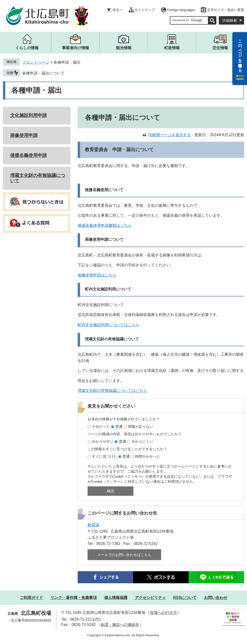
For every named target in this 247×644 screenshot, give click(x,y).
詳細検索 (230, 20)
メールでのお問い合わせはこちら (124, 555)
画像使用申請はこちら (97, 275)
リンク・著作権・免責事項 (74, 598)
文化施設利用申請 (28, 115)
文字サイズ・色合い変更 (226, 10)
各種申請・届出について (43, 73)
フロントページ (36, 62)
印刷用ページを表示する (170, 135)
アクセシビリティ (150, 598)
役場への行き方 (164, 613)
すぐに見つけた (105, 456)
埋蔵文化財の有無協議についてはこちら (112, 391)
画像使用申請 (24, 135)
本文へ (117, 10)
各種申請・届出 (37, 90)
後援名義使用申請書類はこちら (105, 225)
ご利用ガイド (31, 598)
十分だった (101, 426)
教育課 (93, 525)
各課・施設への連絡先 (120, 625)
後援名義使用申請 (28, 155)
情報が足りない (141, 426)
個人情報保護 (116, 598)
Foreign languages (181, 10)
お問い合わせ (216, 598)
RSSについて (185, 598)
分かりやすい (103, 441)
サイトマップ (145, 10)
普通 (119, 426)
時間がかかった (148, 456)
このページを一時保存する (240, 54)
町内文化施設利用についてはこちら (109, 325)
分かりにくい (142, 441)
